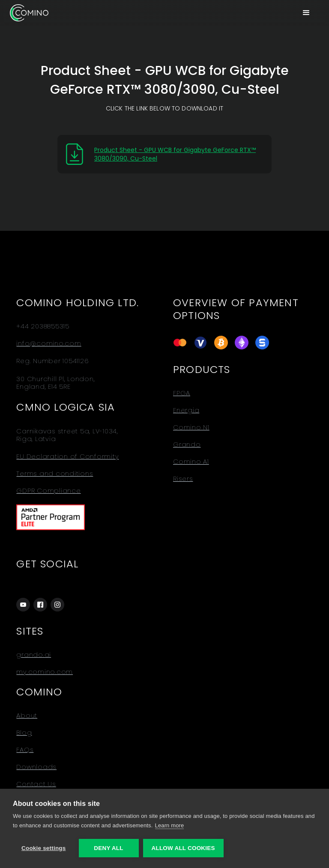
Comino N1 (191, 427)
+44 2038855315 (43, 326)
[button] (306, 13)
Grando (187, 444)
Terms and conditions (55, 474)
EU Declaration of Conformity (67, 456)
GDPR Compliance (48, 491)
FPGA (182, 393)
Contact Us (36, 784)
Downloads (36, 767)
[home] (29, 13)
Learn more (170, 825)
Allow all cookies (183, 848)
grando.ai (34, 655)
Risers (183, 479)
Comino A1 (191, 462)
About (27, 716)
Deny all (108, 848)
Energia (186, 410)
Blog (24, 733)
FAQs (25, 750)
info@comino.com (49, 343)
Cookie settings (44, 848)
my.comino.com (45, 672)
